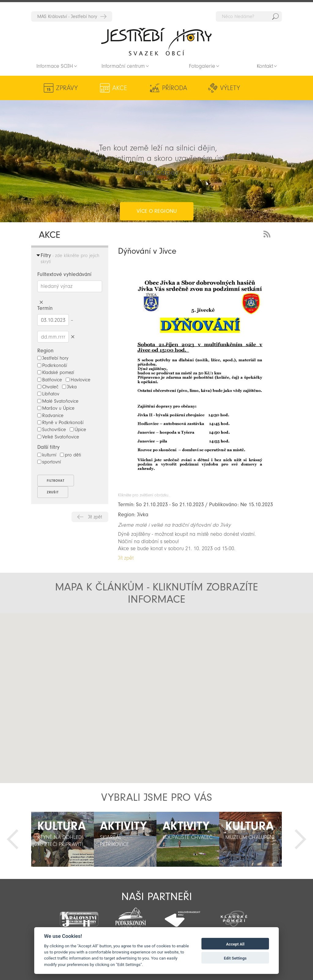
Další (300, 839)
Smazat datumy (73, 337)
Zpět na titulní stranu (156, 42)
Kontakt (265, 66)
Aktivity (254, 88)
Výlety (177, 88)
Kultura (213, 88)
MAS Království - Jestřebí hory (67, 16)
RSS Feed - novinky (268, 233)
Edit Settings (235, 958)
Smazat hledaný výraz (41, 302)
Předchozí (13, 839)
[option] (63, 839)
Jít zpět (95, 517)
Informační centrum (123, 66)
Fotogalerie (202, 66)
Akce (102, 88)
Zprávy (67, 88)
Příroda (138, 88)
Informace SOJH (55, 66)
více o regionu (157, 187)
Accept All (235, 944)
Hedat (275, 16)
